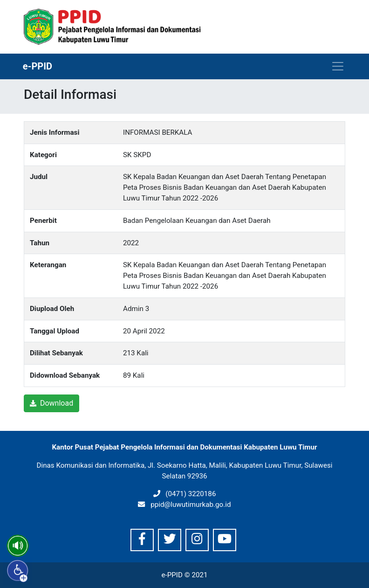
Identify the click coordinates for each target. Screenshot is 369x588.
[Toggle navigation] (338, 66)
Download (51, 403)
